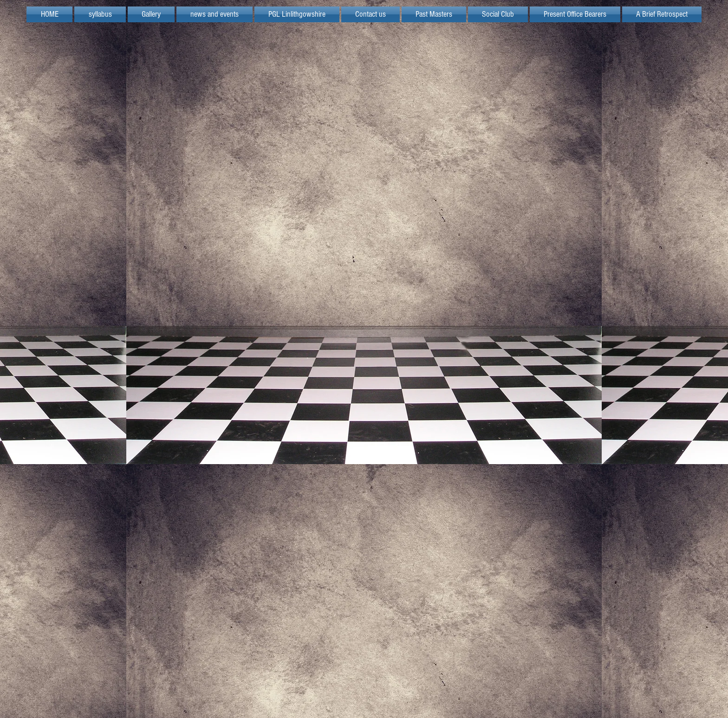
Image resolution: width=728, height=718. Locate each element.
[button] (297, 14)
